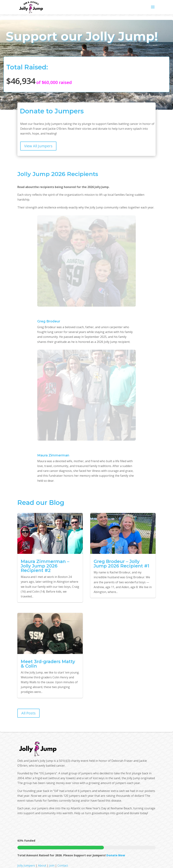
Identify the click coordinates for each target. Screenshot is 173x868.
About (42, 865)
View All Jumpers (38, 146)
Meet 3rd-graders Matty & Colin (48, 664)
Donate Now (116, 855)
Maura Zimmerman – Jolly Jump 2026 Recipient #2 (45, 566)
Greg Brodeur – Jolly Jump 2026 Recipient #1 (122, 564)
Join (52, 865)
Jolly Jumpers (26, 865)
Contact (63, 865)
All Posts (28, 713)
